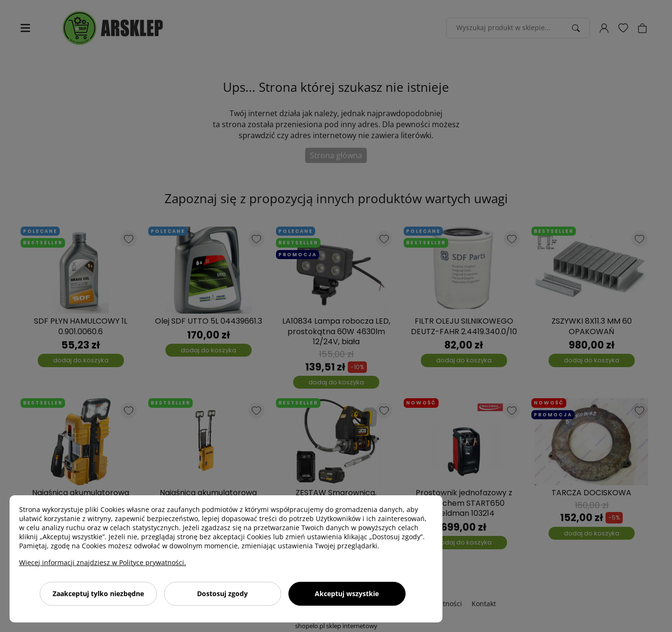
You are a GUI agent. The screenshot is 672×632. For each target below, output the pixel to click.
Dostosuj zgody (222, 594)
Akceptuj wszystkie (347, 594)
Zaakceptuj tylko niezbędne (98, 594)
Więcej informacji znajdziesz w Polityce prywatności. (103, 562)
